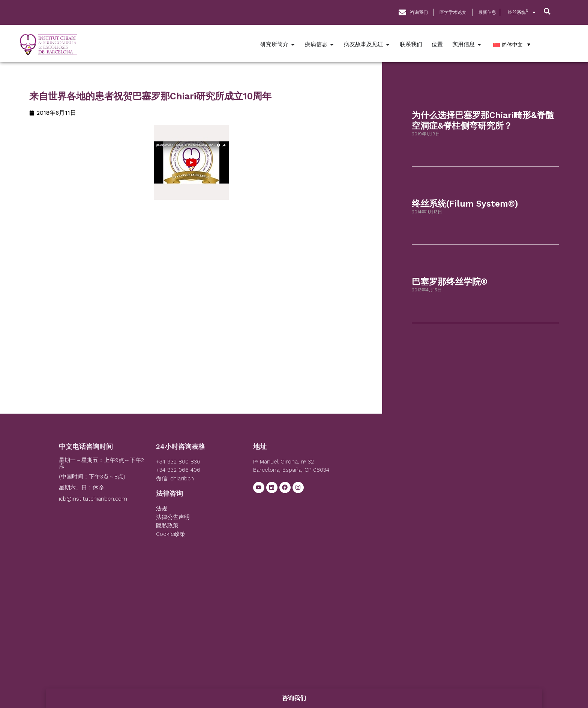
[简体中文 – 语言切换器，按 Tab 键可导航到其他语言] (512, 44)
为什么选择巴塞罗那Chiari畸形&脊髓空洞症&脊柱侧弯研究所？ (483, 121)
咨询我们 (294, 698)
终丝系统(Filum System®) (465, 204)
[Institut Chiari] (439, 499)
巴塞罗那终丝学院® (450, 282)
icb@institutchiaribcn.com (93, 499)
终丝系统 (522, 12)
